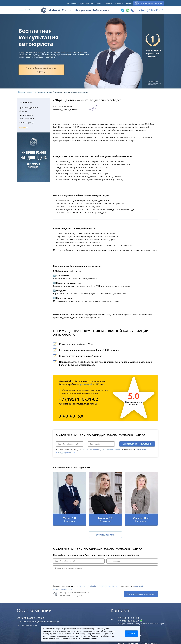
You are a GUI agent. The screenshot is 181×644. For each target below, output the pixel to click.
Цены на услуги (26, 119)
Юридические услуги (29, 92)
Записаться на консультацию (149, 3)
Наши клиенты (26, 115)
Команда (108, 3)
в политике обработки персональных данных (78, 638)
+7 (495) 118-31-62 (150, 10)
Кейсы (129, 3)
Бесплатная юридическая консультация (84, 3)
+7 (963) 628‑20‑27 (130, 621)
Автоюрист (46, 92)
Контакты (119, 3)
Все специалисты (105, 535)
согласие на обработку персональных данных (102, 449)
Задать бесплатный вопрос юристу (41, 70)
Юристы (23, 111)
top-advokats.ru (153, 85)
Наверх (23, 128)
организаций (86, 384)
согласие (75, 633)
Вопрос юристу (26, 122)
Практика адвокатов (29, 107)
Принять (132, 633)
